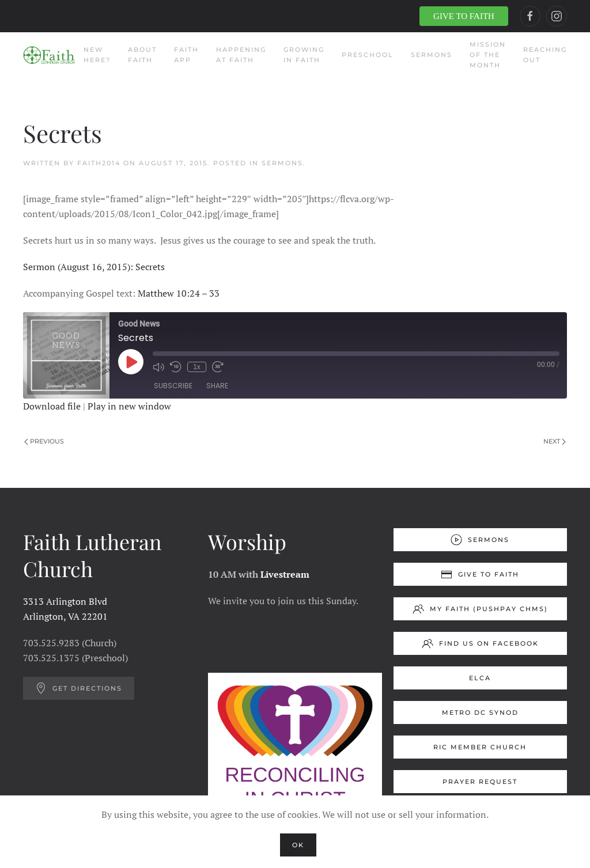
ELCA (480, 678)
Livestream (285, 574)
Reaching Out (545, 55)
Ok (298, 845)
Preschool (368, 55)
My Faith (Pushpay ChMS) (480, 609)
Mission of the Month (488, 55)
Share (217, 386)
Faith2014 (99, 163)
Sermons (432, 55)
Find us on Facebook (480, 643)
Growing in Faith (304, 55)
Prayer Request (480, 782)
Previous (44, 441)
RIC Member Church (480, 747)
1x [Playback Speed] (197, 367)
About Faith (142, 55)
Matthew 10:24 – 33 (179, 293)
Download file (52, 406)
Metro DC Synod (480, 712)
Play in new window (129, 406)
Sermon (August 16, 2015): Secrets (94, 267)
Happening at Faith (241, 55)
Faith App (186, 55)
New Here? (97, 55)
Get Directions (79, 688)
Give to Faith (480, 574)
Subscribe (173, 386)
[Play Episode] (131, 362)
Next (555, 441)
